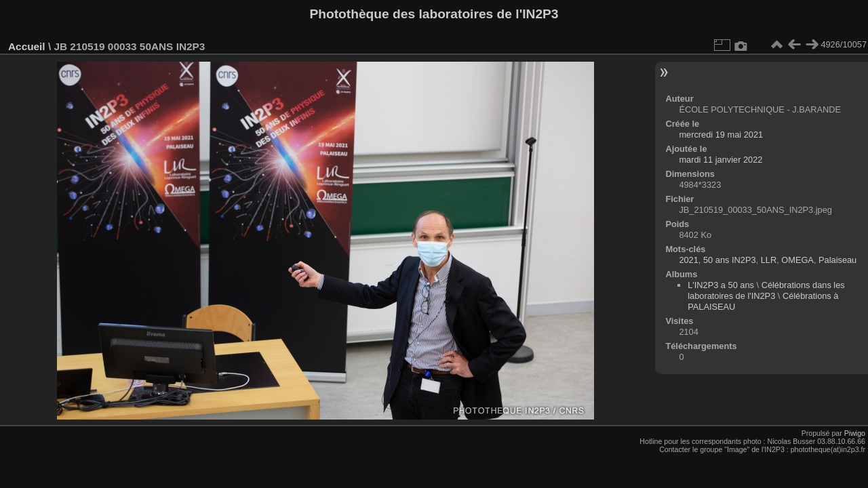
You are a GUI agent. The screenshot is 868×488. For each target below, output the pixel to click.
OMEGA (797, 260)
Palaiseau (837, 260)
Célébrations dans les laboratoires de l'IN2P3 (766, 290)
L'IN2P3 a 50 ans (721, 285)
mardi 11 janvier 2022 (721, 160)
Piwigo (855, 433)
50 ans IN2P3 (730, 260)
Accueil (27, 46)
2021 (688, 260)
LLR (769, 260)
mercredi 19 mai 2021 (721, 135)
